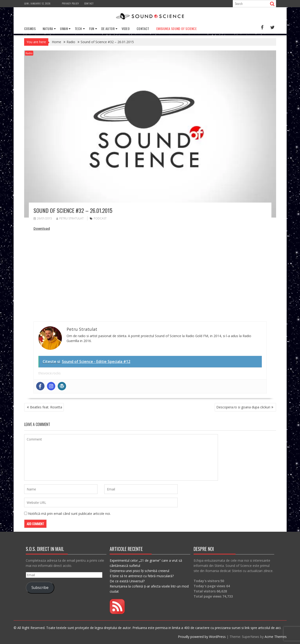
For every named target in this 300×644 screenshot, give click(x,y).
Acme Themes (276, 637)
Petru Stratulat (70, 218)
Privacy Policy (70, 3)
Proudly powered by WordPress (202, 637)
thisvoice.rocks (50, 373)
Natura (48, 28)
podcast (100, 218)
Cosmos (30, 28)
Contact (89, 3)
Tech (78, 28)
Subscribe (40, 588)
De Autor (108, 28)
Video (126, 28)
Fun (92, 28)
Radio (29, 53)
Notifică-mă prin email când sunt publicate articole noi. (69, 514)
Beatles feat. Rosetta (46, 407)
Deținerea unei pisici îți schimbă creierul (139, 571)
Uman (64, 28)
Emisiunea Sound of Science (176, 28)
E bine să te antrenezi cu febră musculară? (142, 576)
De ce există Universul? (127, 581)
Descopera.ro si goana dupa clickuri (243, 407)
